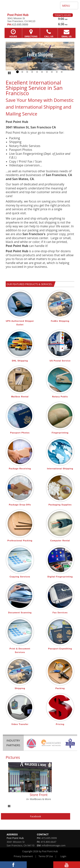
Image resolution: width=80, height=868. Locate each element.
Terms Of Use (46, 856)
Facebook (36, 816)
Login (63, 856)
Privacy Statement (23, 856)
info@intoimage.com (54, 845)
